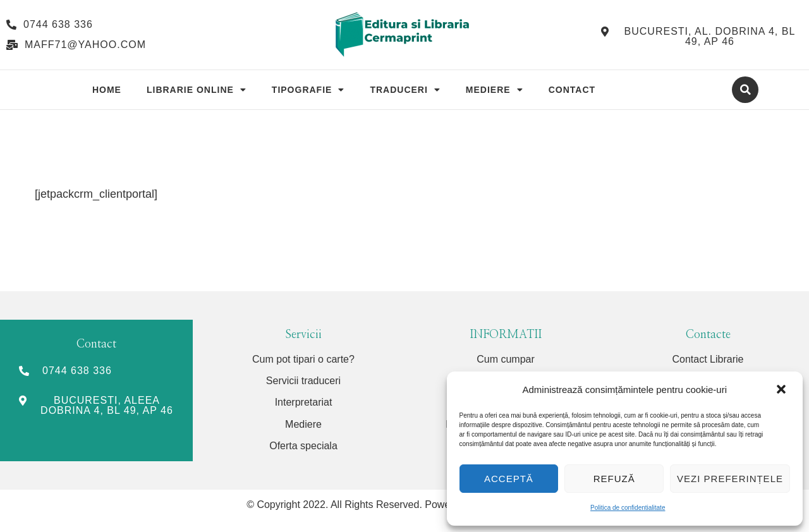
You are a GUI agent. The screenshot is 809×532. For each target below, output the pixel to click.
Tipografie (308, 90)
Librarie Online (197, 90)
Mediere (495, 90)
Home (107, 90)
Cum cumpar (506, 359)
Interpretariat (304, 402)
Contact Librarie (708, 359)
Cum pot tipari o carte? (303, 359)
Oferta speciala (303, 446)
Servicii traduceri (303, 381)
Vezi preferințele (730, 479)
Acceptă (509, 479)
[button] (782, 390)
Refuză (614, 479)
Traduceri (405, 90)
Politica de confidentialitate (628, 508)
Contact (572, 90)
